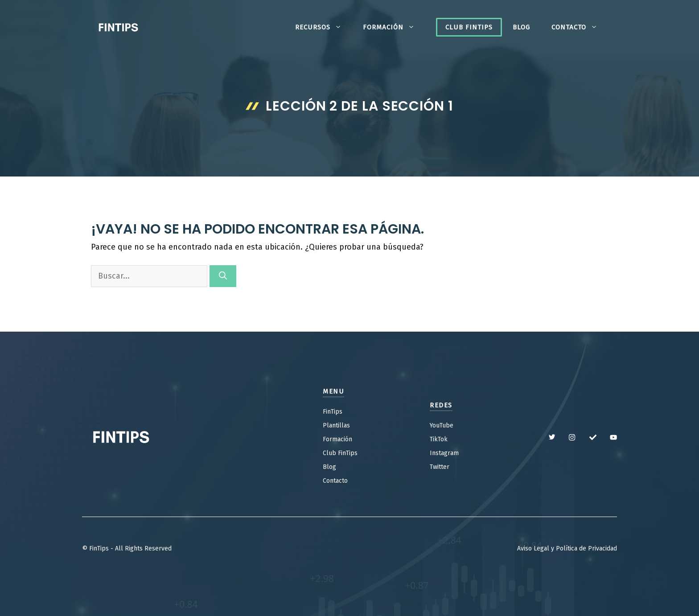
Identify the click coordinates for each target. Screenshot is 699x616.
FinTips (333, 412)
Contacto (580, 27)
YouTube (442, 425)
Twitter (440, 467)
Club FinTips (469, 27)
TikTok (439, 439)
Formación (394, 27)
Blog (521, 27)
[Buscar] (223, 276)
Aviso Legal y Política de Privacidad (567, 548)
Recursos (324, 27)
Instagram (444, 453)
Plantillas (336, 425)
